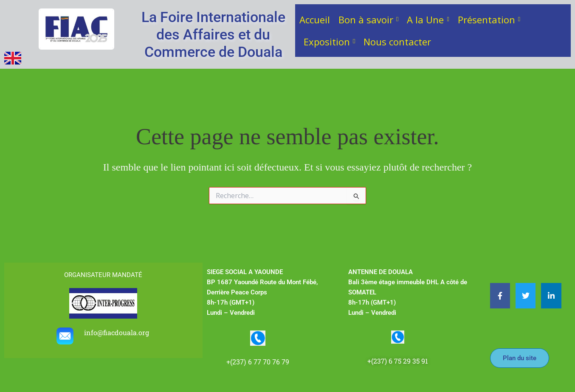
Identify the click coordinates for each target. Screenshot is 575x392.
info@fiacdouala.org (117, 332)
